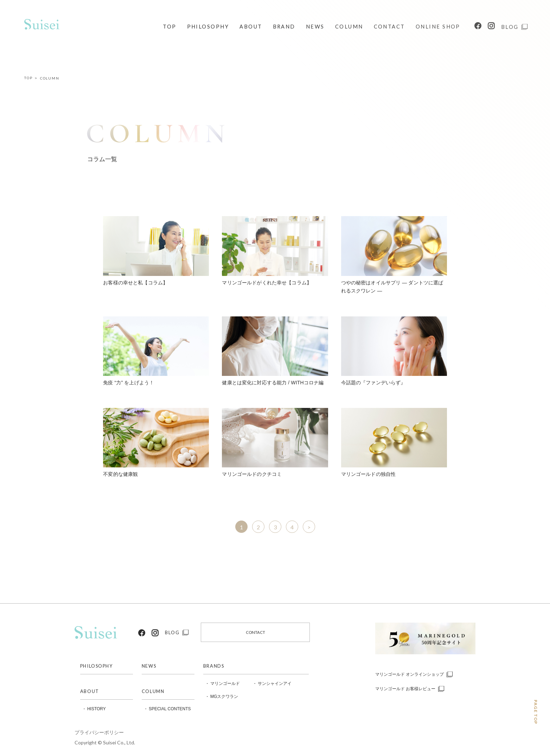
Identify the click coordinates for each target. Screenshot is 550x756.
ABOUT (251, 27)
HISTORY (97, 709)
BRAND (284, 27)
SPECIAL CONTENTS (168, 709)
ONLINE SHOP (438, 27)
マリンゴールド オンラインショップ (410, 674)
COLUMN (349, 27)
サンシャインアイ (275, 683)
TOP (170, 27)
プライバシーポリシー (99, 732)
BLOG (510, 27)
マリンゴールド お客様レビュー (405, 689)
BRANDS (214, 666)
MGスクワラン (224, 697)
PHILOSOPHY (208, 27)
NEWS (315, 27)
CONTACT (389, 27)
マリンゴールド (225, 683)
